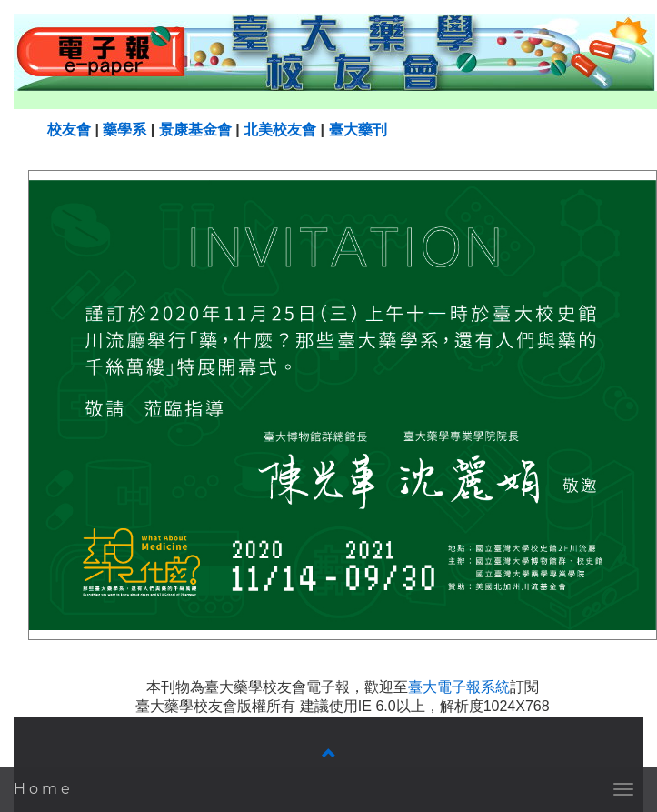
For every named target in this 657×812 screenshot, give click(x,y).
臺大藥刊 (358, 130)
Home (44, 789)
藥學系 (124, 130)
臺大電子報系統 (459, 687)
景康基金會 (195, 130)
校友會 (69, 130)
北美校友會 (280, 130)
